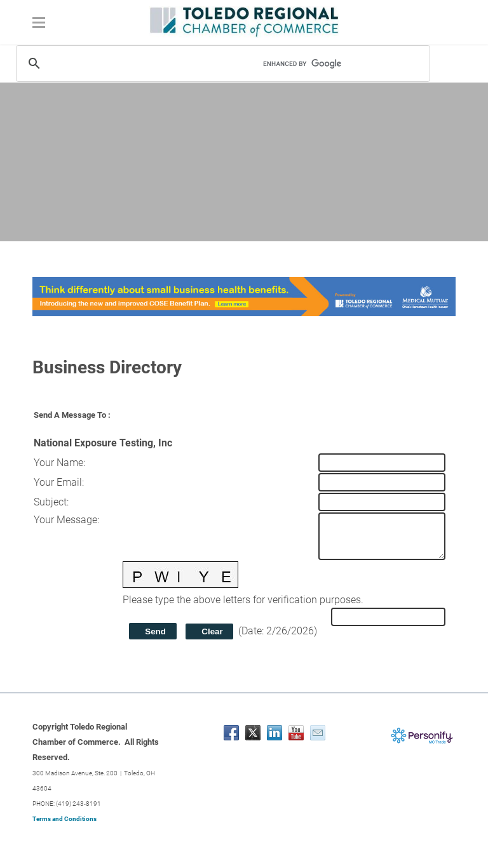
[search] (327, 63)
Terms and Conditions (64, 819)
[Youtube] (296, 733)
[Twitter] (253, 733)
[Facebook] (231, 733)
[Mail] (318, 733)
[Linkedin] (274, 733)
